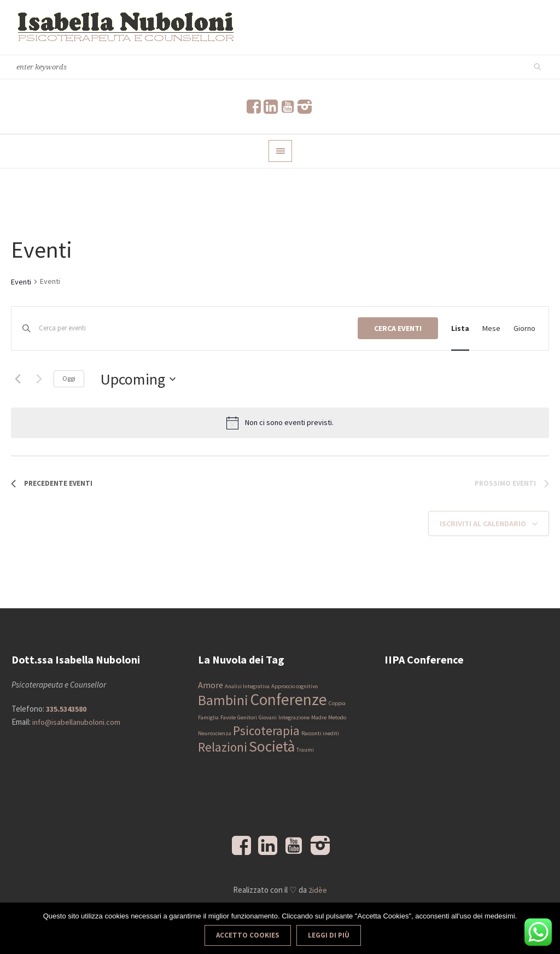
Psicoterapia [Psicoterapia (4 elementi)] (266, 731)
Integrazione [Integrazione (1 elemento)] (294, 717)
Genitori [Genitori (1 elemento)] (247, 717)
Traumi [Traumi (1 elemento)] (305, 750)
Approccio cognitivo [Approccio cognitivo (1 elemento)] (294, 686)
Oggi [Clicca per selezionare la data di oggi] (69, 378)
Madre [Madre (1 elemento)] (319, 717)
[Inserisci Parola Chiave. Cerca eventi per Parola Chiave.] (198, 328)
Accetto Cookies (248, 935)
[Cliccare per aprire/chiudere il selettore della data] (138, 379)
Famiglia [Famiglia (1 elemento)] (208, 717)
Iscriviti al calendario (483, 523)
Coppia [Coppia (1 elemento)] (337, 703)
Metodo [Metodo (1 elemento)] (337, 717)
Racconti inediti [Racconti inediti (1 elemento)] (320, 733)
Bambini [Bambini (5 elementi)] (223, 700)
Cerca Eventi (398, 328)
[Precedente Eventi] (17, 379)
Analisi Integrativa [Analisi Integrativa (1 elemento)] (247, 686)
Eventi (21, 282)
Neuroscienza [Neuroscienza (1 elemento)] (215, 733)
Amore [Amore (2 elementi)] (211, 685)
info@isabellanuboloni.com (76, 722)
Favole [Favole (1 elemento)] (228, 717)
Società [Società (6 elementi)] (272, 746)
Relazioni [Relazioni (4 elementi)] (223, 747)
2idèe (318, 890)
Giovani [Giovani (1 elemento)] (268, 717)
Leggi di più (329, 935)
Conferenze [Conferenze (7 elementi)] (288, 699)
